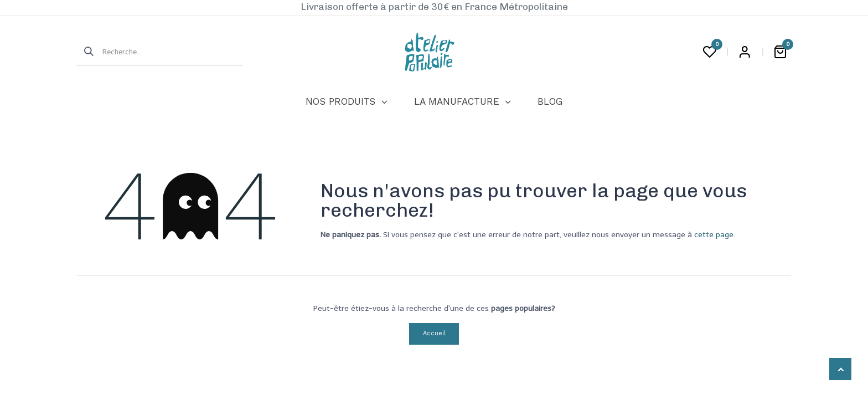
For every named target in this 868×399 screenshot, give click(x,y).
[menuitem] (346, 102)
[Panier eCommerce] (780, 52)
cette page (714, 235)
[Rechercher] (85, 52)
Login (745, 52)
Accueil (434, 333)
